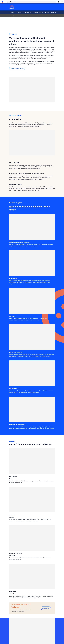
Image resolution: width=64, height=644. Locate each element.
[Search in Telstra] (32, 2)
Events (47, 12)
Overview (19, 12)
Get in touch (54, 12)
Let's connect (46, 608)
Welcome (12, 12)
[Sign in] (59, 2)
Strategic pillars (28, 12)
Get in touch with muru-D (17, 68)
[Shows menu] (62, 2)
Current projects (39, 12)
